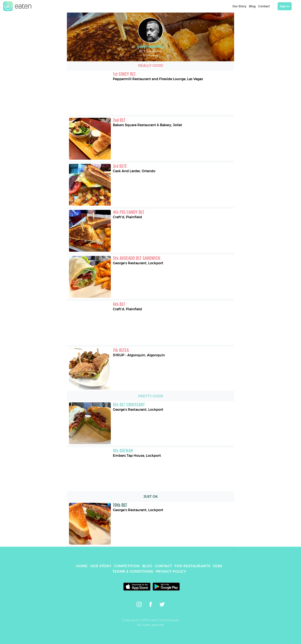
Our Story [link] (239, 6)
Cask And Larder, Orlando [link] (134, 171)
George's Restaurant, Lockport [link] (138, 263)
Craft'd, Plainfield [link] (127, 217)
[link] (17, 6)
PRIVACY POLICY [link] (171, 572)
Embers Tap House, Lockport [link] (137, 456)
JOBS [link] (217, 566)
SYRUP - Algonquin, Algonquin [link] (139, 355)
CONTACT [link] (164, 566)
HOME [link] (82, 566)
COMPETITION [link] (127, 566)
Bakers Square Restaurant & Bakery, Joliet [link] (147, 125)
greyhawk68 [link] (150, 46)
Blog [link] (252, 6)
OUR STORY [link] (101, 566)
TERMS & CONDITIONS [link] (133, 572)
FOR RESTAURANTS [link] (192, 566)
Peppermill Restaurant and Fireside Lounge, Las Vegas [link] (158, 79)
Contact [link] (264, 6)
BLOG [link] (147, 566)
